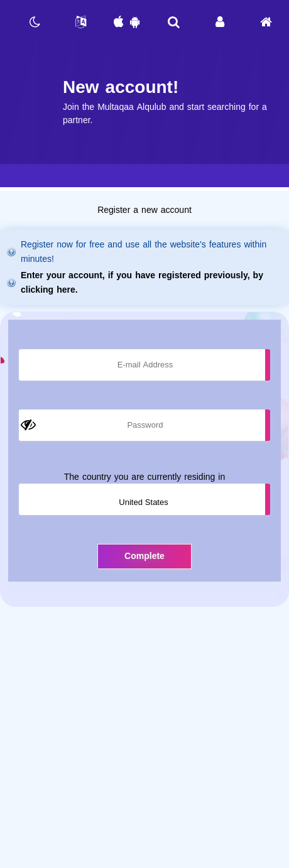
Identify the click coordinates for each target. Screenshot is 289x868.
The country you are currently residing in (144, 477)
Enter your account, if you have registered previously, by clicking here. (142, 283)
